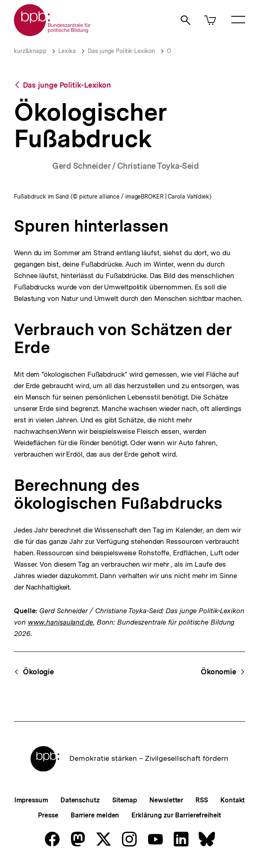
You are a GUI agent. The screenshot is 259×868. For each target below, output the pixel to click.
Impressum (31, 800)
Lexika (67, 51)
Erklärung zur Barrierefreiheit (176, 815)
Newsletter (166, 800)
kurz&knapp (30, 51)
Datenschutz (80, 800)
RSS (202, 800)
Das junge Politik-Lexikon (121, 51)
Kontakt (232, 800)
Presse (48, 815)
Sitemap (125, 800)
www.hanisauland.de (60, 622)
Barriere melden (95, 815)
